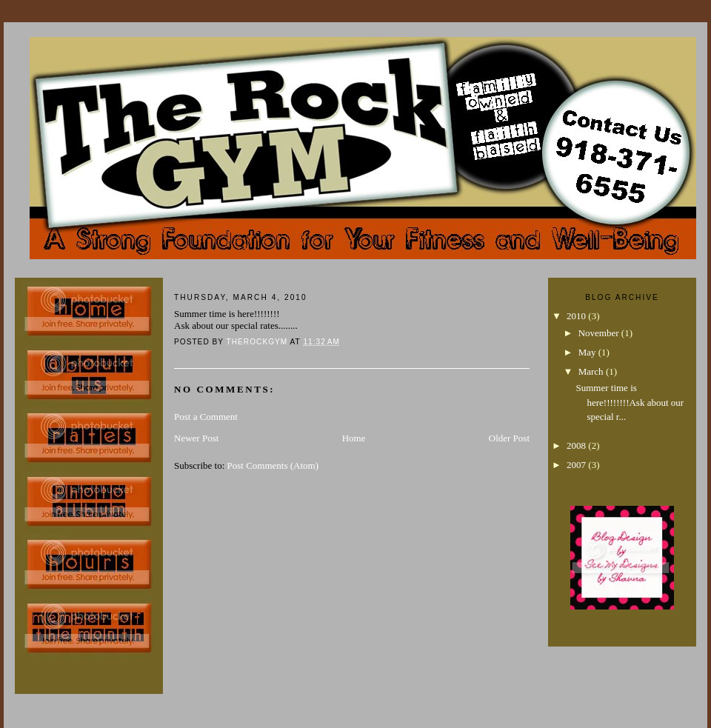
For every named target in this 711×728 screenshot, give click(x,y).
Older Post (509, 438)
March (592, 371)
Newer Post (196, 438)
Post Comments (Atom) (273, 465)
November (600, 333)
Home (354, 438)
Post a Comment (206, 417)
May (588, 352)
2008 (577, 445)
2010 (577, 316)
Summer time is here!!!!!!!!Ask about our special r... (630, 402)
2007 (577, 465)
